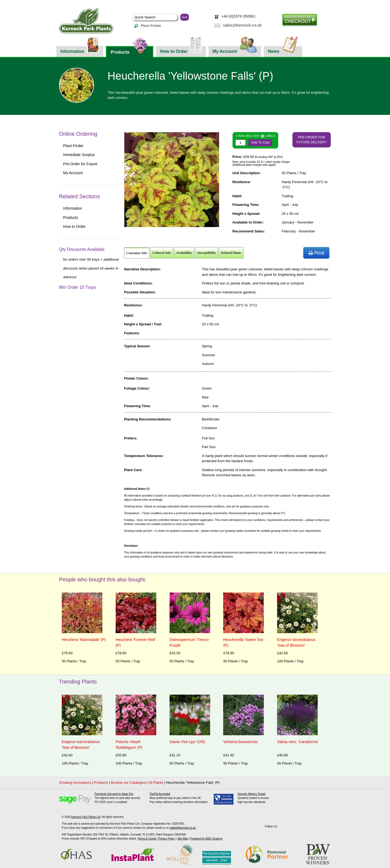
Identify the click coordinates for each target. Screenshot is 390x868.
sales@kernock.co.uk (242, 25)
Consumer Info (137, 253)
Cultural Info (161, 253)
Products (130, 50)
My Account (235, 50)
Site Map (183, 839)
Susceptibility (207, 253)
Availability (184, 253)
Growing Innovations (75, 783)
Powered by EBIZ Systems (207, 839)
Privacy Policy (167, 839)
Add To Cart (260, 142)
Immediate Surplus (79, 155)
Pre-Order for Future (80, 164)
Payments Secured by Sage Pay (114, 794)
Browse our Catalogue (128, 783)
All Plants (156, 783)
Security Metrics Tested (251, 794)
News (283, 50)
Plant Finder (148, 26)
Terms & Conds (147, 839)
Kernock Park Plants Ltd (86, 817)
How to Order (181, 50)
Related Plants (231, 253)
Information (80, 50)
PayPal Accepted (160, 794)
